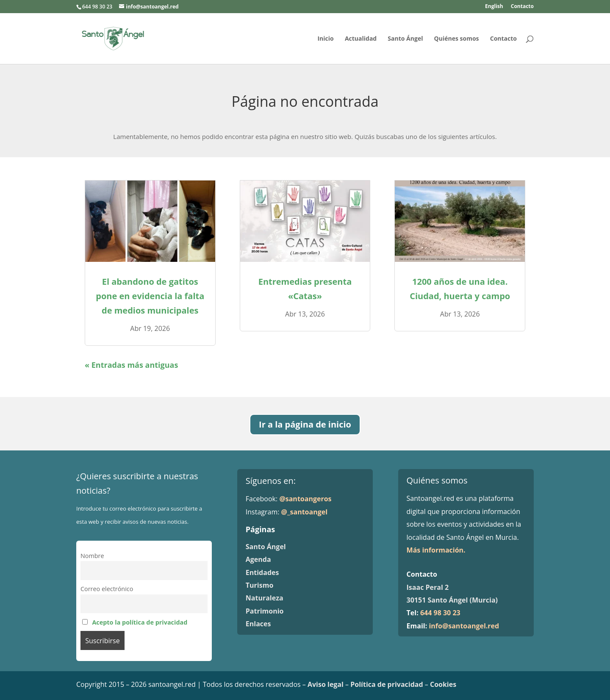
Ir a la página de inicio (305, 424)
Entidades (262, 572)
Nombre (92, 556)
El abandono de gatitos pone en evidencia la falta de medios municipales (150, 296)
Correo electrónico (107, 589)
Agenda (258, 559)
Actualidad (361, 39)
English (494, 7)
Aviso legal (326, 684)
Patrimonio (265, 611)
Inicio (325, 39)
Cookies (443, 684)
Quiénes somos (457, 39)
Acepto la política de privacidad (140, 622)
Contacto (522, 7)
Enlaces (258, 624)
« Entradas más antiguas (131, 365)
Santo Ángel (405, 39)
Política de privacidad (387, 684)
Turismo (260, 585)
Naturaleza (265, 598)
